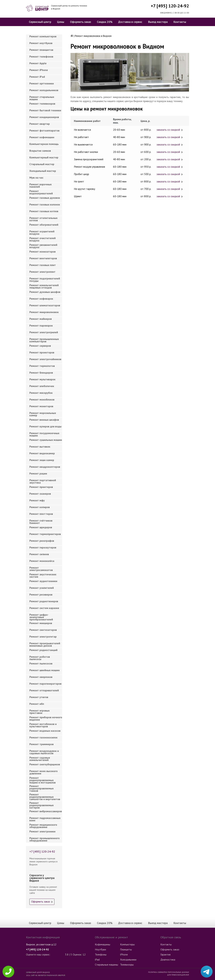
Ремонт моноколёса (42, 561)
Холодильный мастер (43, 171)
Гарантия (165, 954)
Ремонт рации (38, 473)
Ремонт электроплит (42, 272)
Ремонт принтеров (41, 487)
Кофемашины (103, 944)
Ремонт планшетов (41, 50)
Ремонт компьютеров (43, 36)
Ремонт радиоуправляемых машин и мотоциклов (42, 779)
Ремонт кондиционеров (44, 117)
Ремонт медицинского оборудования (43, 826)
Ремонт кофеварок (41, 299)
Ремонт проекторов (42, 352)
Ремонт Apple (38, 63)
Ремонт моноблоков (42, 399)
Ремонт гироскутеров (43, 547)
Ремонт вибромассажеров (46, 811)
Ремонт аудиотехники (43, 581)
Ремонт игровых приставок (39, 712)
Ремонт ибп (37, 704)
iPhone (124, 954)
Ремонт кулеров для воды (45, 426)
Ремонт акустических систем (43, 575)
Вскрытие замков (40, 151)
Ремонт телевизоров (42, 104)
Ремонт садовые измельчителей (40, 759)
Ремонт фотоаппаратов (44, 130)
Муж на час (36, 178)
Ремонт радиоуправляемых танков (41, 787)
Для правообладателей (178, 975)
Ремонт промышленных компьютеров (44, 340)
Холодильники (128, 959)
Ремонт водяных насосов (45, 731)
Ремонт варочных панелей (40, 185)
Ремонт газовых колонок (45, 204)
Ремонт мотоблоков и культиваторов (43, 725)
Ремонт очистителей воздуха (42, 239)
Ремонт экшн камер (42, 460)
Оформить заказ (81, 22)
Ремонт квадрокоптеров (45, 467)
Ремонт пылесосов (41, 663)
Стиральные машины (106, 965)
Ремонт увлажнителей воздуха (43, 246)
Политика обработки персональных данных (169, 972)
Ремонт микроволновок (44, 312)
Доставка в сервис (130, 22)
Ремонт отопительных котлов (43, 219)
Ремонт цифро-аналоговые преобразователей (41, 616)
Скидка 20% (105, 22)
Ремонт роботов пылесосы (40, 658)
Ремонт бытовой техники (45, 110)
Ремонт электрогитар (43, 637)
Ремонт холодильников (44, 90)
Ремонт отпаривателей (44, 690)
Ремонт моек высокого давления (44, 772)
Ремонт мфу (37, 500)
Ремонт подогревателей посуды (45, 280)
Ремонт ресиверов (41, 594)
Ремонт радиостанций (43, 650)
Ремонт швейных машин (45, 670)
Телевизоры (127, 965)
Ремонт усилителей (42, 588)
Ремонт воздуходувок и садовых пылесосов (44, 752)
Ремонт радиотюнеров (44, 601)
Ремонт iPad (37, 77)
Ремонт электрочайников (45, 359)
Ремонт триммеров (41, 744)
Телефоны (101, 954)
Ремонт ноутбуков (41, 43)
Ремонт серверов (40, 346)
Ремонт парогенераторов (45, 684)
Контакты (180, 22)
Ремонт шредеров (41, 527)
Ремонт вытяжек (40, 447)
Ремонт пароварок (41, 325)
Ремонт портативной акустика (43, 481)
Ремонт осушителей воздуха (42, 233)
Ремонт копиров (40, 507)
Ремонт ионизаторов (42, 252)
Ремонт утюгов (39, 697)
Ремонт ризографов (42, 541)
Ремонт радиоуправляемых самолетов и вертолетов (45, 796)
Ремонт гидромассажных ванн (45, 819)
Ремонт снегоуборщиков (45, 764)
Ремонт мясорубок (41, 393)
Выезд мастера (158, 22)
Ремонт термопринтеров (45, 534)
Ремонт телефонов (41, 56)
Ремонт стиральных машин (42, 98)
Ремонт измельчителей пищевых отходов (44, 286)
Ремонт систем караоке (44, 608)
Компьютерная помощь (44, 144)
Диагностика (168, 959)
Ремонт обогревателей (44, 225)
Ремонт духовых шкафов (45, 292)
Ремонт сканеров (40, 494)
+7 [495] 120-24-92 (170, 6)
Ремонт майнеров (41, 319)
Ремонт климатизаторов (45, 305)
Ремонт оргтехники (42, 83)
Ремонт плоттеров (41, 514)
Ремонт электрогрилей (44, 332)
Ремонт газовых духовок (45, 198)
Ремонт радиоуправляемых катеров (41, 804)
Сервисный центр (40, 22)
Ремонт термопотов (42, 366)
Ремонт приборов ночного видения (46, 718)
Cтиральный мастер (42, 164)
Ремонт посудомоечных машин (44, 434)
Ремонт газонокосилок (43, 737)
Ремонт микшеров (41, 623)
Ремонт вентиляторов (43, 258)
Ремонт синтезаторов (43, 630)
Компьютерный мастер (44, 157)
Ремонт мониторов (41, 406)
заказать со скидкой (168, 130)
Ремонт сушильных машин (46, 440)
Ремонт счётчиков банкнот (41, 522)
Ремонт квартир (40, 124)
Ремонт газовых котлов (44, 211)
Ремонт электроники (42, 831)
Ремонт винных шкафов (44, 420)
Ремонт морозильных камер (43, 414)
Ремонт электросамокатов (41, 569)
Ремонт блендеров (41, 373)
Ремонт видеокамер (42, 453)
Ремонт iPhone (39, 70)
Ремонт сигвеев (39, 554)
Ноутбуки (100, 949)
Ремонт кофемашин (42, 137)
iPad (97, 959)
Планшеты (126, 949)
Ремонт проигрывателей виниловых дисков (45, 644)
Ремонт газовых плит (43, 265)
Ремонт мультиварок (42, 379)
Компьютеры (127, 944)
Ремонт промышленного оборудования (45, 839)
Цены (61, 22)
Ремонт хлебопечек (42, 386)
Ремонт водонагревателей (41, 192)
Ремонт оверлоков (41, 677)
